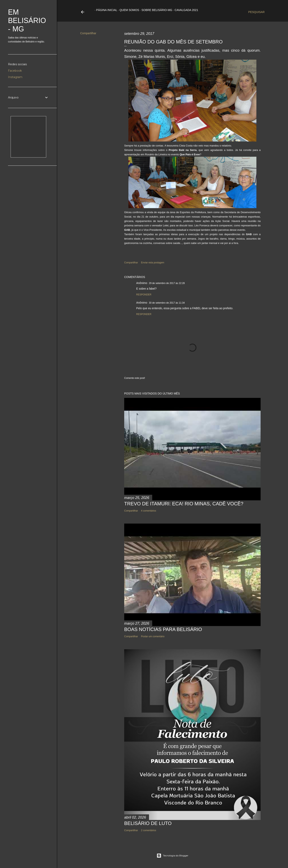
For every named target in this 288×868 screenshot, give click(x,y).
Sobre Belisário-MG (155, 10)
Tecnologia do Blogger (172, 856)
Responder (144, 295)
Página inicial (105, 10)
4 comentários (148, 511)
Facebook (15, 71)
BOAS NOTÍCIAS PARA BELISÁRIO (163, 629)
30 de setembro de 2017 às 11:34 (167, 303)
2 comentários (148, 830)
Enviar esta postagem (153, 263)
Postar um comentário (153, 636)
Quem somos (128, 10)
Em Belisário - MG (27, 21)
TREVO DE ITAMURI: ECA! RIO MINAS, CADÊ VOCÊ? (184, 504)
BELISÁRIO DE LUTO (148, 823)
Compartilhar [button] (88, 33)
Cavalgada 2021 (185, 10)
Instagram (15, 77)
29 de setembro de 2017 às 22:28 (167, 283)
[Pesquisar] (256, 12)
